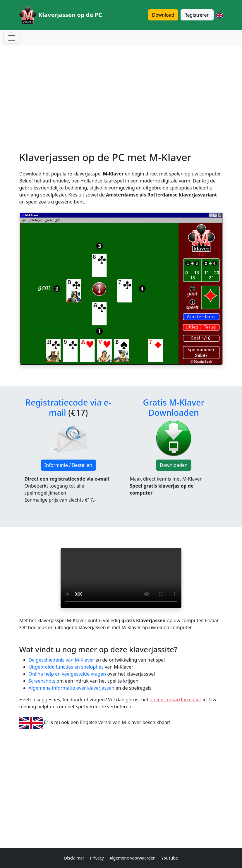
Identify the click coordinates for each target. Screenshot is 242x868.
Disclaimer (74, 858)
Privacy (97, 858)
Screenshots (42, 681)
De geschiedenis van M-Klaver (61, 660)
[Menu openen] (12, 38)
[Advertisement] (121, 92)
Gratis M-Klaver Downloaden (174, 407)
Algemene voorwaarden (132, 858)
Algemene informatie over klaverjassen (72, 688)
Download (163, 15)
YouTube (170, 858)
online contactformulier (175, 700)
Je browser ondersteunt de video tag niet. (121, 578)
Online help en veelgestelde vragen (67, 674)
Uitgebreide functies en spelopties (66, 667)
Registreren (197, 15)
